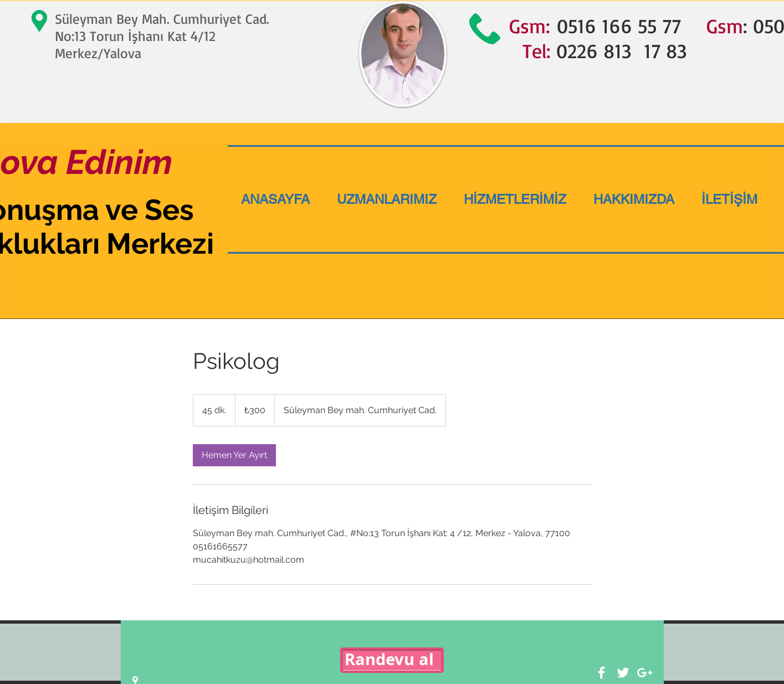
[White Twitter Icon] (623, 673)
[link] (234, 455)
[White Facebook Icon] (601, 673)
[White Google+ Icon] (645, 673)
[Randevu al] (392, 660)
